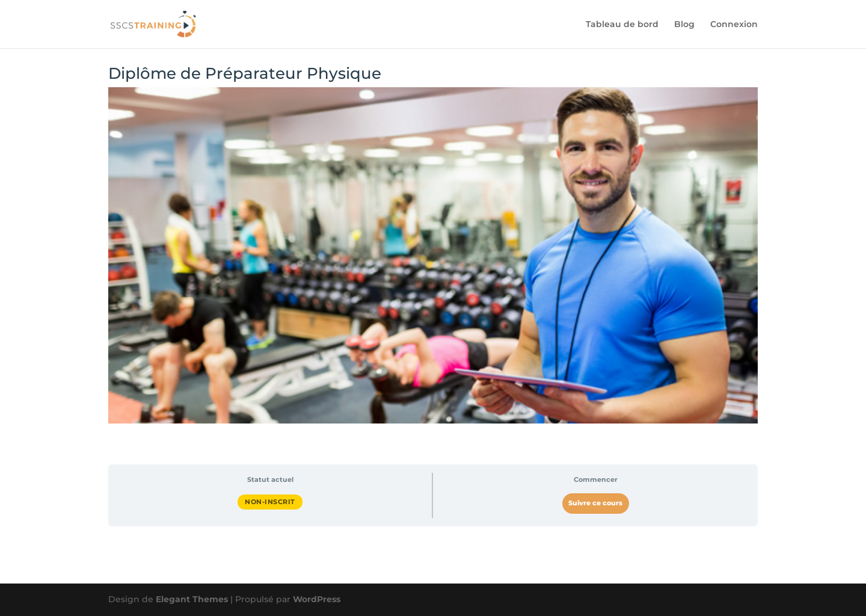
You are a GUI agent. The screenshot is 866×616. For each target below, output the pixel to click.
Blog (684, 25)
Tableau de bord (622, 25)
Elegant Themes (192, 599)
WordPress (317, 599)
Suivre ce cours (595, 503)
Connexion (734, 25)
